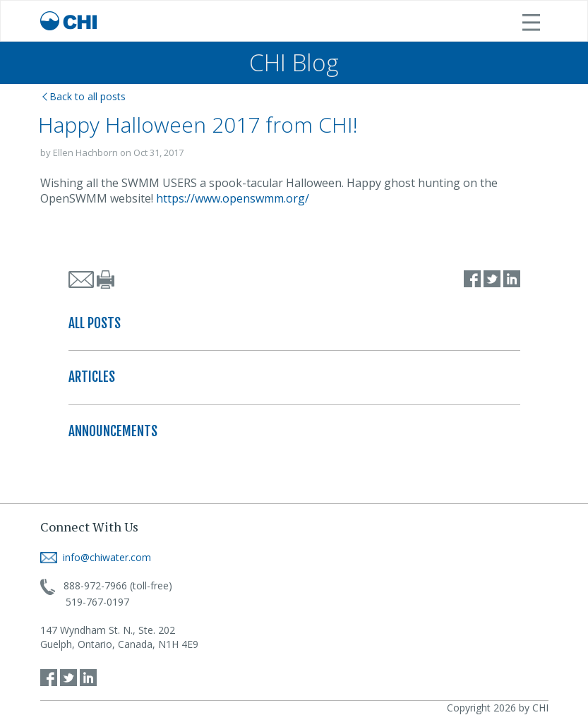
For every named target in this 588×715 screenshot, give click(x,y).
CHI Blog (294, 62)
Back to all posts (84, 96)
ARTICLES (92, 377)
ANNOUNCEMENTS (113, 431)
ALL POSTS (95, 323)
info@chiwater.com (96, 557)
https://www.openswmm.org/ (233, 198)
